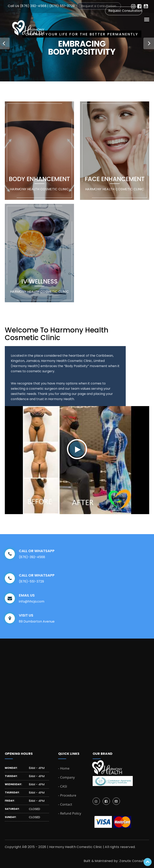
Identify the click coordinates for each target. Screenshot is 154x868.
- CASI (63, 786)
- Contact (65, 804)
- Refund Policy (70, 813)
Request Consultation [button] (125, 11)
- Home (64, 768)
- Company (66, 777)
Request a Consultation (99, 6)
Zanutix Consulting (134, 861)
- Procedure (67, 795)
